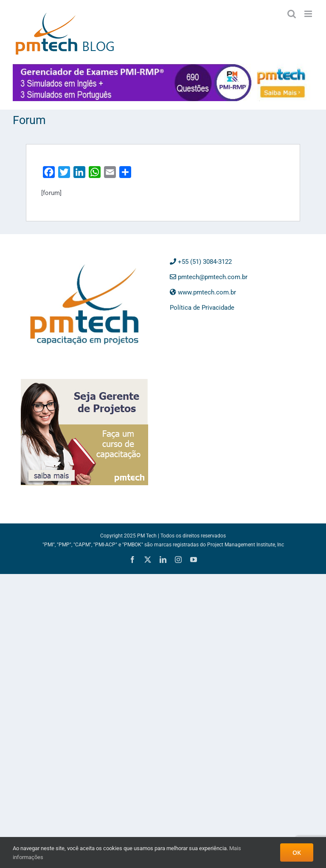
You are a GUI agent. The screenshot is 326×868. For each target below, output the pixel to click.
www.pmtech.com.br (203, 292)
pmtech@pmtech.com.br (209, 277)
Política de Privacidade (202, 308)
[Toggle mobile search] (292, 14)
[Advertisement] (223, 432)
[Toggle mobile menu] (309, 14)
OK (297, 852)
